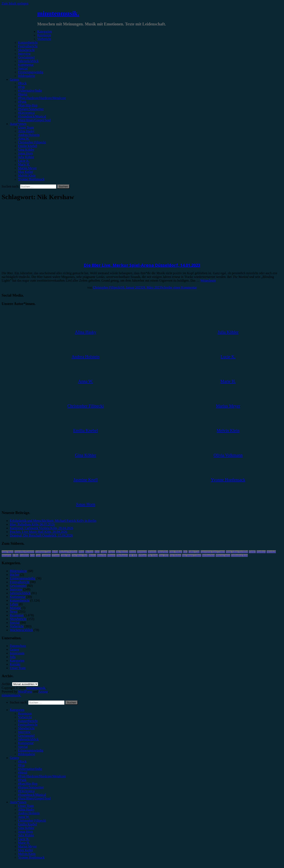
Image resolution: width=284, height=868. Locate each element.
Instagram (7, 555)
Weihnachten (208, 555)
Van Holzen (175, 555)
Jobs (13, 657)
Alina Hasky (26, 131)
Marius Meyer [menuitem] (27, 846)
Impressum (17, 653)
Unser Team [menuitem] (26, 806)
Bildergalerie (27, 76)
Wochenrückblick (21, 630)
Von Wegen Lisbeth (192, 555)
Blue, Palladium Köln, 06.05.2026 (32, 524)
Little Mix (66, 555)
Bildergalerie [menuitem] (27, 754)
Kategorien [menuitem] (17, 710)
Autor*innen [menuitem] (18, 802)
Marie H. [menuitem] (24, 843)
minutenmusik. (58, 13)
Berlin (55, 552)
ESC (185, 552)
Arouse (43, 692)
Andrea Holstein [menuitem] (29, 813)
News (14, 612)
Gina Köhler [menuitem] (26, 828)
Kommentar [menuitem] (26, 743)
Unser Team (26, 127)
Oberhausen (122, 555)
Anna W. (24, 139)
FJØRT (252, 552)
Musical (92, 555)
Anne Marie (8, 552)
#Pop (21, 87)
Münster (111, 555)
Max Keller (25, 172)
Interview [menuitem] (24, 732)
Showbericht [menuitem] (26, 728)
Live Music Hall (80, 555)
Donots (133, 552)
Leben (14, 604)
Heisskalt (271, 552)
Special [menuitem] (23, 747)
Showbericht (26, 50)
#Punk (22, 102)
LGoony (56, 555)
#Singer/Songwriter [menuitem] (31, 787)
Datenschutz (18, 646)
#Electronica (26, 113)
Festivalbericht (28, 46)
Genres (14, 79)
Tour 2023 (164, 555)
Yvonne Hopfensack (31, 179)
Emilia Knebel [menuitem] (28, 824)
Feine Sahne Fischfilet (237, 552)
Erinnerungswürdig (31, 72)
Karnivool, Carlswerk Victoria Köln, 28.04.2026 (42, 528)
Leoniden (46, 555)
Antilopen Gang (43, 552)
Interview (24, 54)
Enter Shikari (176, 552)
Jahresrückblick (28, 61)
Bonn (97, 552)
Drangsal (152, 552)
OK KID (133, 555)
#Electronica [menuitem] (26, 791)
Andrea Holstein (29, 135)
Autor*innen (18, 124)
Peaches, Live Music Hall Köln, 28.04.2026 (38, 532)
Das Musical (122, 552)
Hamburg (261, 552)
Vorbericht (44, 39)
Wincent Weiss (223, 555)
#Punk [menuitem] (22, 780)
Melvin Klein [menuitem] (27, 854)
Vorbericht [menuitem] (25, 717)
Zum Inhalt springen (15, 3)
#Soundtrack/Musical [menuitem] (32, 795)
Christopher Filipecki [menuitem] (32, 821)
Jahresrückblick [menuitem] (28, 739)
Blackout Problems (68, 552)
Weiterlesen (208, 280)
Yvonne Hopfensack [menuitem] (31, 857)
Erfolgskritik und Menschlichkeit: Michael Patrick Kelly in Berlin (53, 521)
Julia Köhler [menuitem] (26, 835)
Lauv (38, 555)
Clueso (111, 552)
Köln (32, 555)
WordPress (25, 692)
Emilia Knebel (28, 146)
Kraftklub (24, 555)
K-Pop (15, 555)
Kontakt (15, 664)
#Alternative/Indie (30, 91)
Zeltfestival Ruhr (239, 555)
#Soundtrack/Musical (32, 116)
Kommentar (26, 65)
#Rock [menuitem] (22, 761)
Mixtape (15, 608)
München (102, 555)
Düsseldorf (163, 552)
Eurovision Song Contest (213, 552)
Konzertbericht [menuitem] (28, 721)
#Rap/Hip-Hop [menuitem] (28, 784)
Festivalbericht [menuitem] (28, 725)
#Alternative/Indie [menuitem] (30, 769)
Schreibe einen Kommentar (179, 287)
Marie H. (24, 164)
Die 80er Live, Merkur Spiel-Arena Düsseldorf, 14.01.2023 (142, 265)
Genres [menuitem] (14, 758)
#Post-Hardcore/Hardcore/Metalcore (42, 98)
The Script (153, 555)
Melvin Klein (27, 175)
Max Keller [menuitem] (25, 850)
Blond (81, 552)
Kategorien (45, 31)
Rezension (44, 35)
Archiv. (6, 684)
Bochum (89, 552)
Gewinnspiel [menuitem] (26, 736)
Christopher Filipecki (32, 142)
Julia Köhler (26, 157)
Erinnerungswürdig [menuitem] (31, 750)
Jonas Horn (25, 153)
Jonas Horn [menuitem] (25, 832)
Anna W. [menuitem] (24, 817)
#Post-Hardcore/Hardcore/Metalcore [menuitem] (42, 776)
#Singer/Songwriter (31, 109)
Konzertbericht (28, 43)
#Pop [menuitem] (21, 765)
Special (23, 68)
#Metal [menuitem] (23, 773)
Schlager (143, 555)
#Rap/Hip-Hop (28, 105)
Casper (104, 552)
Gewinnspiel (26, 57)
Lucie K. (24, 161)
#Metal (23, 94)
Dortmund (142, 552)
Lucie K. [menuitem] (24, 839)
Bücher (15, 575)
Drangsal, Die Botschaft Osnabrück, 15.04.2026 (41, 535)
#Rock (22, 83)
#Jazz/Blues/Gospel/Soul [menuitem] (34, 798)
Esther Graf (194, 552)
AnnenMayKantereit (24, 552)
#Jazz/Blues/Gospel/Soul (34, 120)
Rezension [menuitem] (25, 713)
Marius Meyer (27, 168)
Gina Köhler (26, 150)
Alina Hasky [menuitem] (26, 809)
